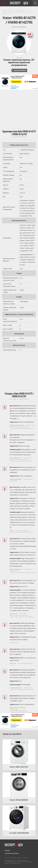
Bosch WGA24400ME (19, 800)
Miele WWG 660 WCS (19, 767)
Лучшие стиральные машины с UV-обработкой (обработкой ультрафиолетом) (19, 62)
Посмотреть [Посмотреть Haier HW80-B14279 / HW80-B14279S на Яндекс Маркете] (16, 82)
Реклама (7, 851)
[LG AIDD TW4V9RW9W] (19, 818)
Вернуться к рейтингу (19, 70)
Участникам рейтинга (12, 853)
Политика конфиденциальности (16, 861)
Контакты (25, 857)
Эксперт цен (19, 3)
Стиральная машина (15, 88)
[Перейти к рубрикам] (4, 3)
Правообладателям (15, 863)
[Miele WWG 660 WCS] (19, 752)
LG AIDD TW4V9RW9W (19, 833)
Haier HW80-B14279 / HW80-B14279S (17, 77)
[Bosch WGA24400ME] (19, 785)
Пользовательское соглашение (13, 860)
